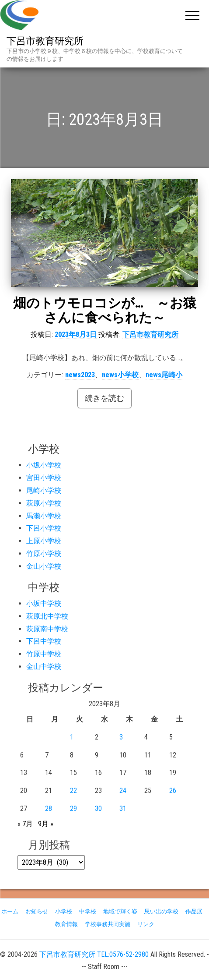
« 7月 (25, 824)
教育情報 (66, 924)
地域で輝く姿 (120, 911)
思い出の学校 (161, 911)
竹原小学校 (44, 554)
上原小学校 (44, 541)
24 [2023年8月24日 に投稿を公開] (123, 791)
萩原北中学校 (47, 616)
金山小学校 (44, 566)
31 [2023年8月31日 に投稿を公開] (123, 808)
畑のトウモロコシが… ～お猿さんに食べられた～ (105, 310)
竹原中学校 (44, 654)
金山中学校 (44, 667)
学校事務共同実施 (108, 924)
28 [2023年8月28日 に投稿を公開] (49, 808)
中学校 (88, 911)
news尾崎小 (164, 375)
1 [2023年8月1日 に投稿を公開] (72, 737)
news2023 (80, 375)
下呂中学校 (44, 641)
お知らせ (37, 911)
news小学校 (120, 375)
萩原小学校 (44, 503)
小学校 (64, 911)
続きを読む (104, 398)
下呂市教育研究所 (45, 41)
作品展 (194, 911)
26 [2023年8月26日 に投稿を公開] (173, 791)
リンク (146, 924)
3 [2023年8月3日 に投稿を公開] (121, 737)
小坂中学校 (44, 603)
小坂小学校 (44, 465)
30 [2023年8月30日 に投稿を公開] (98, 808)
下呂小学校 (44, 528)
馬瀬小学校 (44, 516)
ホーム (10, 911)
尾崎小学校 (44, 490)
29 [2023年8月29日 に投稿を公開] (73, 808)
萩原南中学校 (47, 629)
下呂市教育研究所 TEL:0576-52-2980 (94, 954)
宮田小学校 (44, 478)
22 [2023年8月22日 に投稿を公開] (73, 791)
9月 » (46, 824)
